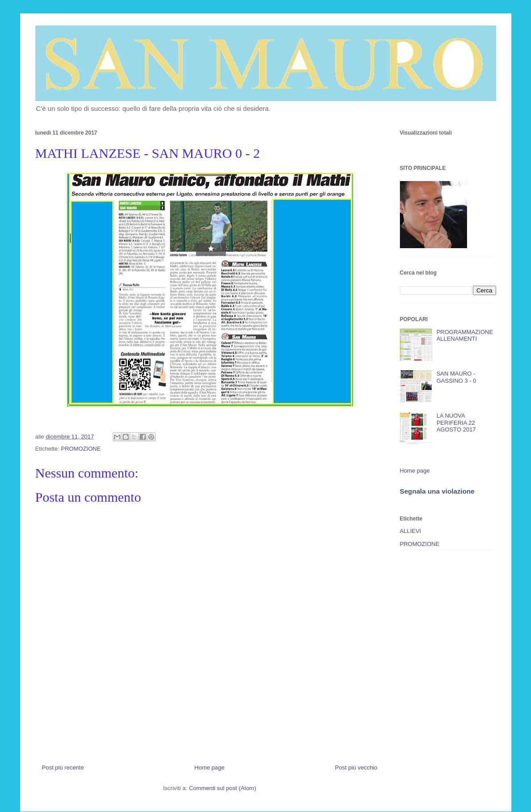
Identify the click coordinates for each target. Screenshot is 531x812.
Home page (210, 768)
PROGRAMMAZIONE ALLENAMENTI (465, 336)
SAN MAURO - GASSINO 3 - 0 (457, 377)
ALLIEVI (411, 531)
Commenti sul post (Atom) (222, 788)
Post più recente (63, 768)
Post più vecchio (356, 768)
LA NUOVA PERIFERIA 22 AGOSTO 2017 (456, 423)
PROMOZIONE (81, 449)
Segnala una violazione (437, 491)
